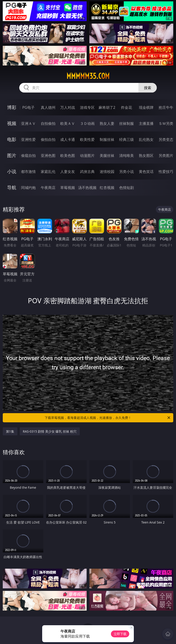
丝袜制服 (126, 123)
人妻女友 (68, 172)
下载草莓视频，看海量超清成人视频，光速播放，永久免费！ (108, 418)
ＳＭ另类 (166, 123)
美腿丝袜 (107, 156)
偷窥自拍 (28, 156)
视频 (12, 123)
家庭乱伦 (48, 172)
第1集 (10, 431)
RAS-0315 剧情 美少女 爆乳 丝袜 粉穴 (50, 431)
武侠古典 (87, 172)
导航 (12, 187)
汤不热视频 (87, 188)
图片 (12, 155)
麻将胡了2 (107, 107)
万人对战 (68, 107)
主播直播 (146, 123)
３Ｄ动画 (87, 123)
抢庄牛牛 (166, 107)
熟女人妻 (107, 123)
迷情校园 (107, 172)
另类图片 (166, 156)
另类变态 (166, 139)
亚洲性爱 (28, 139)
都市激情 (28, 172)
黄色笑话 (146, 172)
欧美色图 (68, 156)
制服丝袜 (107, 139)
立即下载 (120, 634)
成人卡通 (68, 139)
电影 (12, 139)
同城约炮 (28, 188)
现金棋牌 (146, 107)
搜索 (148, 88)
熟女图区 (146, 156)
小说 (12, 171)
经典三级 (126, 139)
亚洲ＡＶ (28, 123)
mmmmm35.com (88, 76)
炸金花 (126, 107)
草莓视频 (68, 188)
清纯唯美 (126, 156)
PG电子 (28, 107)
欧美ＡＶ (68, 123)
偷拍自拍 (48, 139)
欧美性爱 (87, 139)
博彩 (12, 107)
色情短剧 (126, 188)
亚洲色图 (48, 156)
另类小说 (126, 172)
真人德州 (48, 107)
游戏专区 (87, 107)
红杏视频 (107, 188)
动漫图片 (87, 156)
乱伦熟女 (146, 139)
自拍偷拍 (48, 123)
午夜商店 (48, 188)
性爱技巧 (166, 172)
